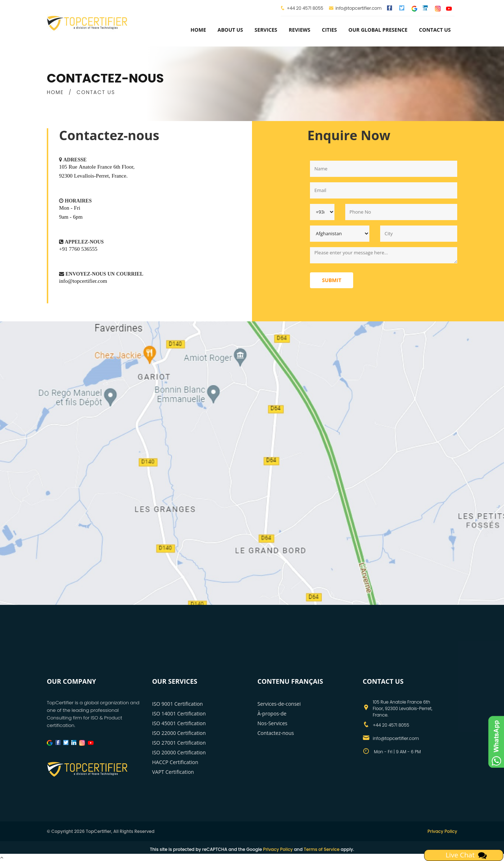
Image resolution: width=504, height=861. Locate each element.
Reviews (300, 30)
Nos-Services (272, 723)
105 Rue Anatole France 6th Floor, (97, 167)
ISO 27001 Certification (179, 743)
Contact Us (435, 30)
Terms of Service (322, 849)
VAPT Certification (173, 772)
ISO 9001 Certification (178, 704)
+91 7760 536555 (78, 249)
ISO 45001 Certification (179, 723)
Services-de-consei (279, 704)
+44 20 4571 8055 (305, 8)
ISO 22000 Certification (179, 733)
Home (198, 30)
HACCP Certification (175, 762)
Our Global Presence (378, 30)
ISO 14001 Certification (179, 713)
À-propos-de (272, 713)
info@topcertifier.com (355, 8)
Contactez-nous (276, 733)
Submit (332, 280)
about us (230, 30)
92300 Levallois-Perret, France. (93, 176)
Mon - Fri (70, 208)
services (266, 30)
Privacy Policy (442, 831)
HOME (55, 92)
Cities (329, 30)
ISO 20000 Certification (179, 752)
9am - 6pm (71, 217)
